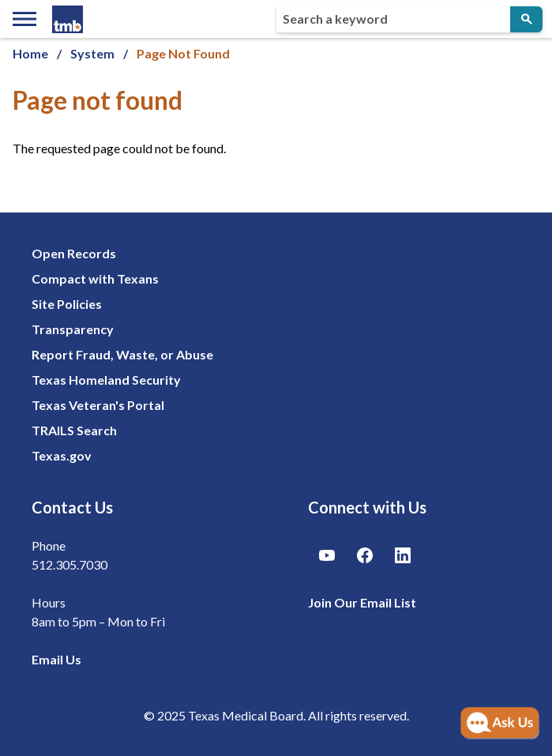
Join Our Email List (362, 602)
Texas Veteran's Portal (98, 405)
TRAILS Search (74, 430)
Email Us (56, 659)
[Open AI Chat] (500, 724)
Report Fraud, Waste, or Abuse (122, 354)
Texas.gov (62, 455)
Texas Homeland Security (106, 380)
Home (30, 53)
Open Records (74, 253)
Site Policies (67, 304)
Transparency (73, 329)
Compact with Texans (95, 278)
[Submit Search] (526, 19)
